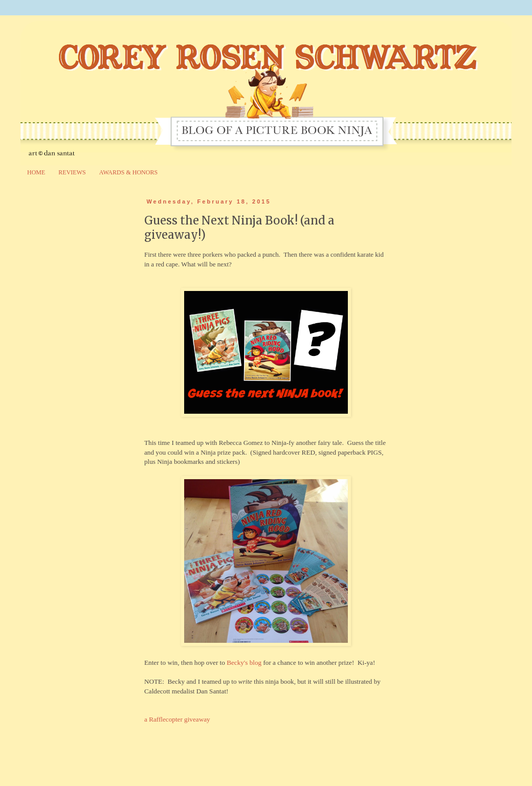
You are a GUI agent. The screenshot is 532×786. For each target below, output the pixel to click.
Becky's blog (244, 663)
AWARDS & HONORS (128, 172)
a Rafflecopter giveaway (177, 719)
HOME (36, 172)
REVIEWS (72, 172)
